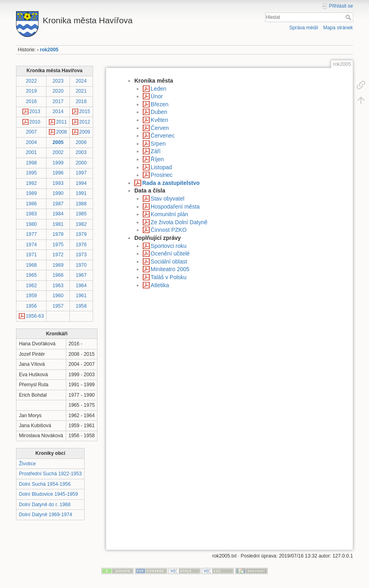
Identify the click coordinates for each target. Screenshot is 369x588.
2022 (31, 81)
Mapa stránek (338, 28)
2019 (31, 91)
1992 (31, 183)
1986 (31, 204)
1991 (81, 193)
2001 (31, 152)
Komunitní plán (169, 214)
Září (156, 151)
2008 (62, 132)
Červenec (163, 136)
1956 (31, 306)
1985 (81, 214)
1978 (58, 234)
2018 (81, 101)
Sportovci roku (169, 246)
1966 (58, 275)
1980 (31, 224)
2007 (31, 132)
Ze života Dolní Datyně (179, 222)
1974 (31, 245)
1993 (58, 183)
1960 (58, 296)
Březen (160, 104)
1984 (58, 214)
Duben (159, 112)
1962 (31, 286)
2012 (84, 122)
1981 (58, 224)
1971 (31, 255)
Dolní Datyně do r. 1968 (45, 505)
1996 (58, 173)
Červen (160, 128)
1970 (81, 265)
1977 (31, 234)
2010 (35, 122)
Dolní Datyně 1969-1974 (46, 515)
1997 (81, 173)
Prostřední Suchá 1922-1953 (50, 474)
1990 (58, 193)
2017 (58, 101)
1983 (31, 214)
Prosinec (162, 175)
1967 (81, 275)
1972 (58, 255)
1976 (81, 245)
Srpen (158, 144)
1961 (81, 296)
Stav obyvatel (168, 199)
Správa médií (304, 28)
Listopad (161, 167)
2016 (31, 101)
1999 (58, 163)
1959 (31, 296)
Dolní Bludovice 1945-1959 (48, 494)
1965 (31, 275)
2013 (35, 112)
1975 (58, 245)
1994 (81, 183)
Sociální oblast (169, 262)
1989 (31, 193)
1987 (58, 204)
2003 (81, 152)
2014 (58, 112)
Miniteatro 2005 (170, 269)
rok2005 (49, 50)
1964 (81, 286)
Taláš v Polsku (169, 277)
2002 (58, 152)
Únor (157, 96)
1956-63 (35, 316)
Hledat (349, 17)
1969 (58, 265)
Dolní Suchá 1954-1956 (45, 484)
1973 (81, 255)
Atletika (160, 285)
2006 (81, 142)
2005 (58, 142)
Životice (27, 464)
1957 (58, 306)
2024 (81, 81)
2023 (58, 81)
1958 (81, 306)
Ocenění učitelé (170, 253)
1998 (31, 163)
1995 (31, 173)
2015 (84, 112)
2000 (81, 163)
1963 (58, 286)
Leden (159, 89)
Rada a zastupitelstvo (171, 183)
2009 (84, 132)
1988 (81, 204)
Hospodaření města (175, 207)
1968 (31, 265)
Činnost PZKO (169, 230)
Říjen (157, 159)
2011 (62, 122)
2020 (58, 91)
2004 (31, 142)
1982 (81, 224)
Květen (160, 120)
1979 (81, 234)
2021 (81, 91)
